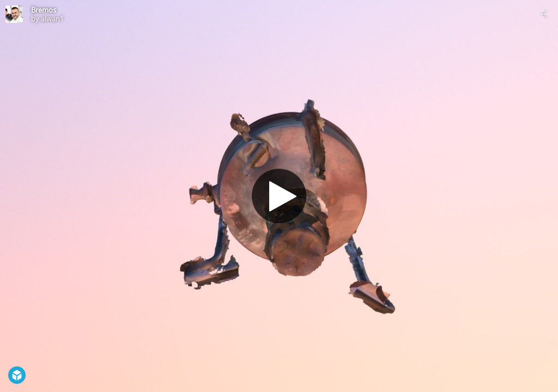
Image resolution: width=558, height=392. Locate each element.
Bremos (44, 10)
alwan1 (52, 19)
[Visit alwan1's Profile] (14, 14)
